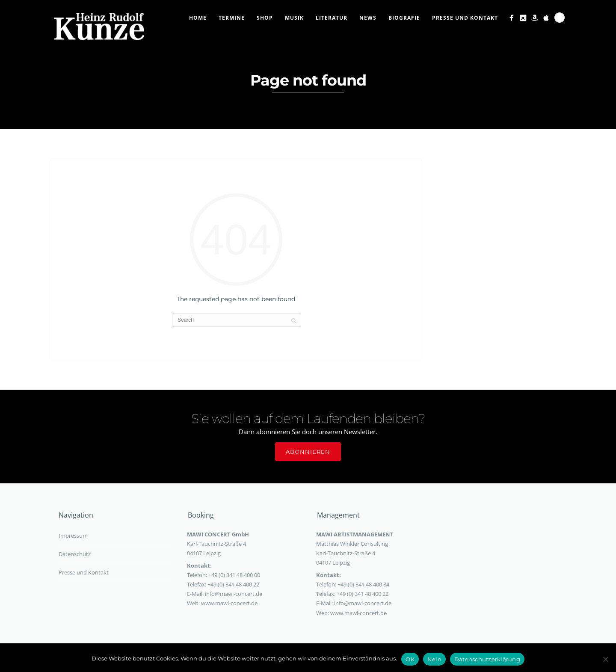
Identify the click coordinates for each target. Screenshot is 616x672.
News (368, 18)
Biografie (404, 18)
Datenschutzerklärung (487, 659)
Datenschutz (75, 554)
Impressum (73, 536)
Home (198, 18)
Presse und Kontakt (465, 18)
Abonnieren (308, 452)
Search (560, 18)
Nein (434, 659)
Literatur (332, 18)
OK (410, 659)
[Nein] (605, 659)
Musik (294, 18)
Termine (232, 18)
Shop (265, 18)
